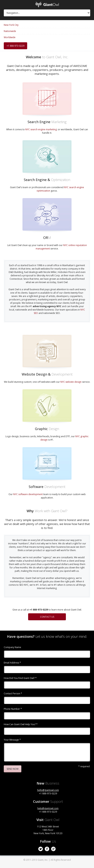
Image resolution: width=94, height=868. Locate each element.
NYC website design (71, 382)
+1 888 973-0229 (15, 46)
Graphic (47, 429)
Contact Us (47, 617)
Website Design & (47, 374)
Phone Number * (13, 709)
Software (47, 487)
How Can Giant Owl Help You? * (21, 725)
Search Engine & (47, 180)
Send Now (13, 769)
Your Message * (12, 740)
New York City (11, 25)
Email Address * (12, 663)
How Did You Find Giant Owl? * (20, 678)
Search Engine (47, 122)
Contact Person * (13, 694)
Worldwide (10, 37)
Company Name (12, 648)
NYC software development (28, 494)
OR (47, 238)
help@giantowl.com (48, 808)
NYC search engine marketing (41, 129)
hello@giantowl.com (48, 790)
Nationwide (10, 31)
